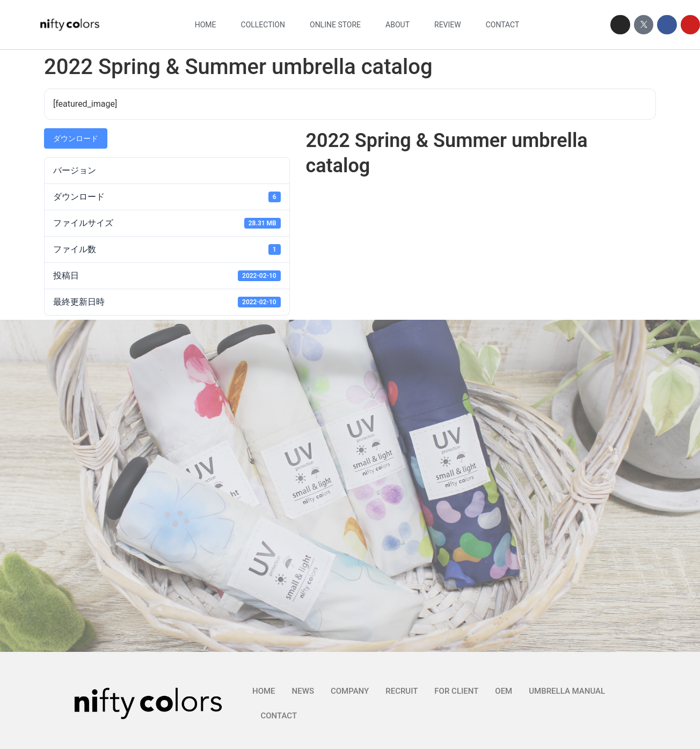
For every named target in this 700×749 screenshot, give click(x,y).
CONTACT (503, 25)
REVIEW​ (448, 25)
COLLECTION (263, 25)
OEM (504, 691)
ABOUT (398, 25)
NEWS (303, 691)
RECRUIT (402, 691)
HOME (206, 25)
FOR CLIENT (456, 691)
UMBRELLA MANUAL (567, 691)
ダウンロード (76, 138)
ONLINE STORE (335, 25)
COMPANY (350, 691)
